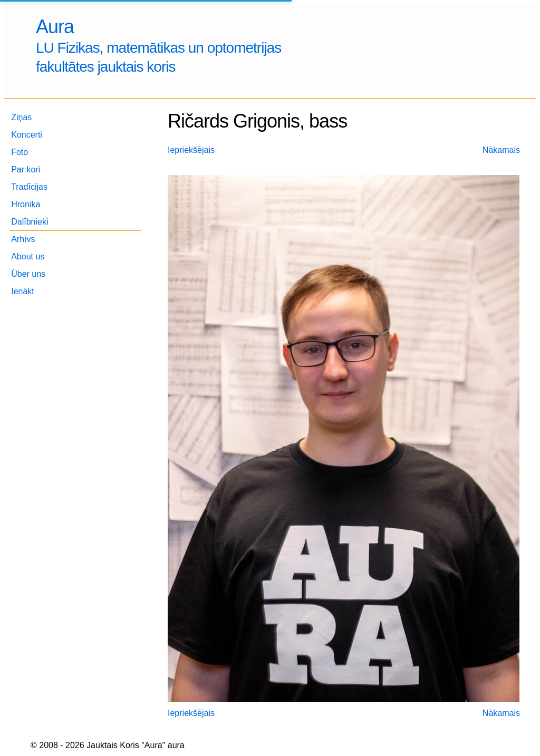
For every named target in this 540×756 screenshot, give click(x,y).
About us (28, 256)
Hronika (26, 204)
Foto (20, 152)
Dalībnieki (30, 222)
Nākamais (501, 150)
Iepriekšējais (191, 150)
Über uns (28, 274)
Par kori (26, 169)
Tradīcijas (29, 187)
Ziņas (21, 117)
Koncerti (27, 135)
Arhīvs (23, 239)
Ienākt (23, 291)
